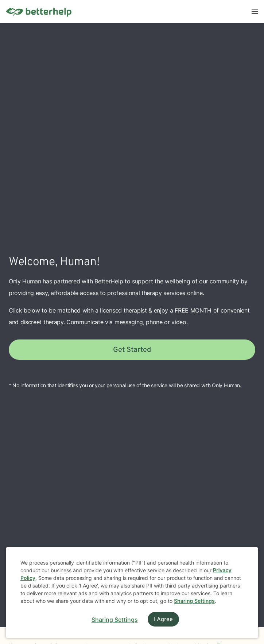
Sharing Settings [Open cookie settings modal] (115, 620)
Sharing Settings (194, 601)
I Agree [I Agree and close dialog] (163, 620)
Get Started (132, 350)
